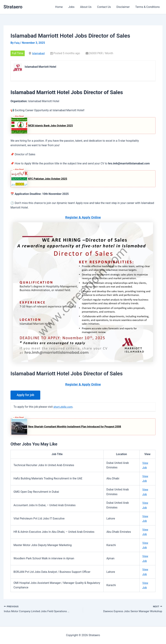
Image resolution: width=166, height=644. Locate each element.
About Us (86, 7)
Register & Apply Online (83, 217)
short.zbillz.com (63, 407)
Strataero (13, 7)
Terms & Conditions (148, 7)
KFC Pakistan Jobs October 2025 (48, 179)
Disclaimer (123, 7)
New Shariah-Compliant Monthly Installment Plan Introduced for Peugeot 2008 (75, 426)
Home (59, 7)
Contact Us (104, 7)
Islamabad (39, 53)
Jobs (71, 7)
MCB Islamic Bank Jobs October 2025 (51, 125)
